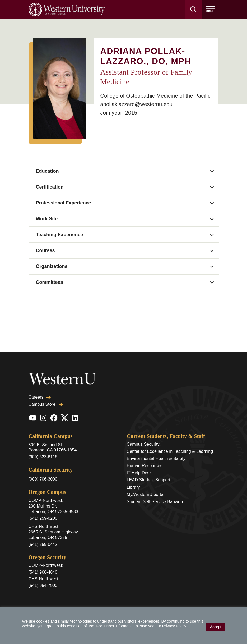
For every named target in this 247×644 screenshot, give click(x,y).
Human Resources (145, 466)
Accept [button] (216, 627)
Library (133, 487)
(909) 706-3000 (43, 479)
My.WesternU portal (146, 494)
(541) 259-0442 (43, 544)
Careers (40, 397)
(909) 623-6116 (43, 457)
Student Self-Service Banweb (155, 502)
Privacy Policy (174, 626)
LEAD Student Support (149, 480)
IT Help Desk (139, 473)
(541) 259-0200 (43, 518)
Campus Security (143, 444)
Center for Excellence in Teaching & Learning (170, 451)
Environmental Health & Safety (156, 458)
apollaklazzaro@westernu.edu (136, 104)
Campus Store (46, 404)
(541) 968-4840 (43, 572)
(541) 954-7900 (43, 585)
